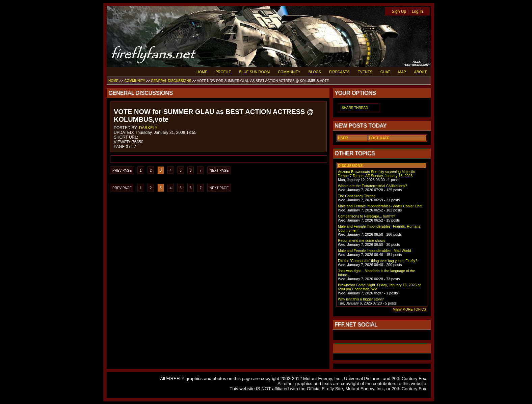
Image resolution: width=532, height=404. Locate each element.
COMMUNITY (289, 72)
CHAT (385, 72)
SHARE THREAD (355, 108)
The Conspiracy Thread (357, 196)
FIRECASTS (339, 72)
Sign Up (399, 11)
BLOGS (315, 72)
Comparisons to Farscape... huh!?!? (366, 216)
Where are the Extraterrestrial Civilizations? (373, 186)
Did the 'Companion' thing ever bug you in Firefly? (378, 261)
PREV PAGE (122, 170)
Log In (417, 11)
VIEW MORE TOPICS (409, 309)
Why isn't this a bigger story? (361, 299)
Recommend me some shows (362, 240)
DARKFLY (148, 128)
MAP (402, 72)
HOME (202, 72)
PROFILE (223, 72)
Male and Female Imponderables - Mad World (375, 251)
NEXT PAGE (219, 170)
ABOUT (420, 72)
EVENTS (365, 72)
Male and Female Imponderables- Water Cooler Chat (380, 206)
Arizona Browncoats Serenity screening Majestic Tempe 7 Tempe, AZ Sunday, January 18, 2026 (376, 174)
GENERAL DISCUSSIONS (171, 81)
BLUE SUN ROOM (255, 72)
